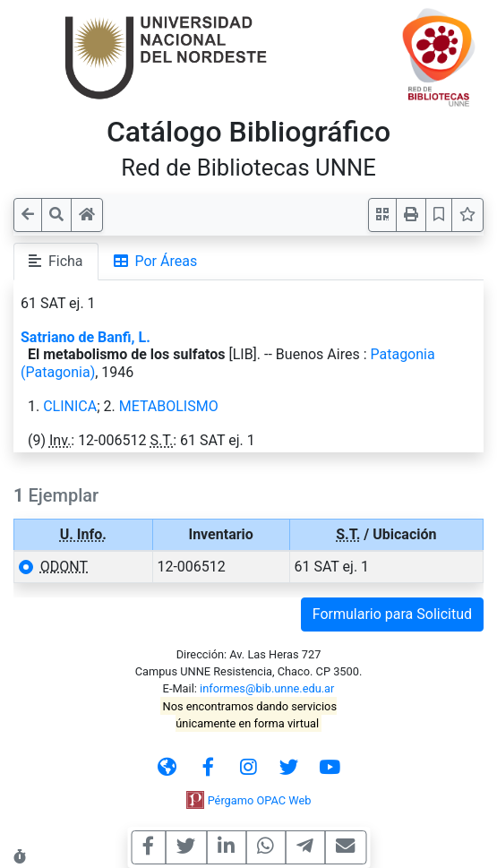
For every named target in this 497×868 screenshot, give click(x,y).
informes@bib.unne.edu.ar (267, 688)
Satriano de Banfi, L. (86, 337)
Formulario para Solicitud (392, 614)
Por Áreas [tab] (156, 261)
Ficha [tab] (56, 261)
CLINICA (70, 406)
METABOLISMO (169, 406)
